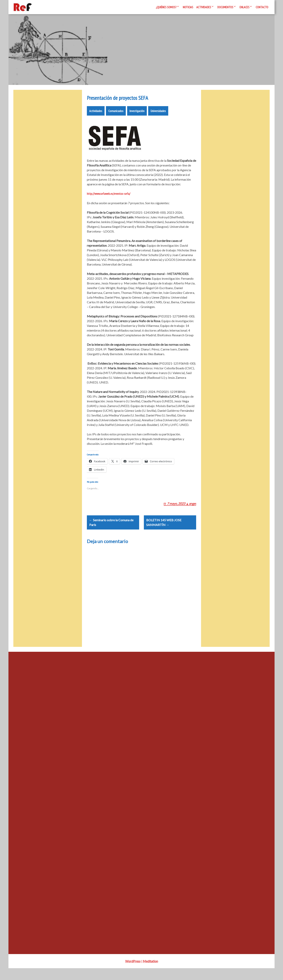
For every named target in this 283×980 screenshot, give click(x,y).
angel (192, 511)
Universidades (158, 113)
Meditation (150, 973)
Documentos (225, 7)
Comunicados (116, 113)
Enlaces (244, 7)
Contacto (262, 7)
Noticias (188, 7)
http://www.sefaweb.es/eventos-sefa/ (109, 196)
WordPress (133, 973)
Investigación (137, 113)
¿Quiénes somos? (166, 7)
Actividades (204, 7)
